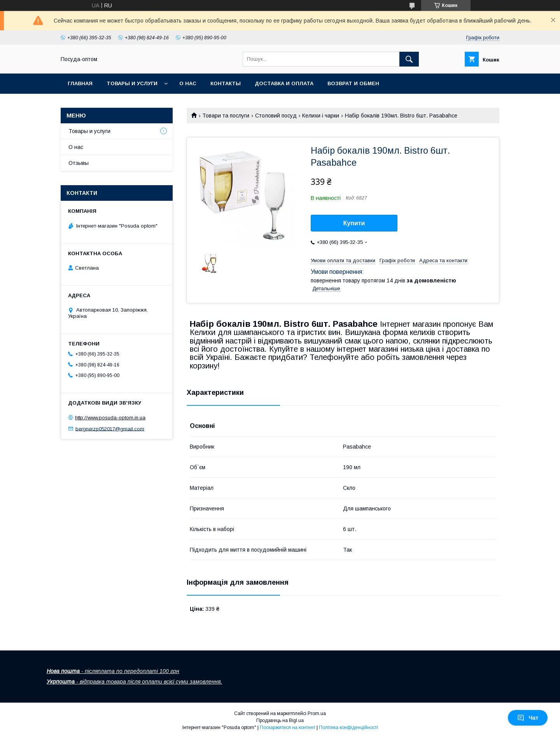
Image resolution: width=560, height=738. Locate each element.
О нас (188, 83)
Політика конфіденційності (348, 727)
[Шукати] (409, 59)
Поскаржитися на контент (288, 727)
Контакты (226, 83)
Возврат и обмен (353, 83)
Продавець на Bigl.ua (280, 720)
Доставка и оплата (284, 83)
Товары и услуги (132, 83)
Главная (80, 83)
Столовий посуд (276, 116)
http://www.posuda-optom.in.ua (110, 418)
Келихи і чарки (321, 116)
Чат (528, 718)
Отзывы (79, 163)
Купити (354, 223)
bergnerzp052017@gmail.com (110, 429)
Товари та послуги (226, 116)
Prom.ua (317, 713)
